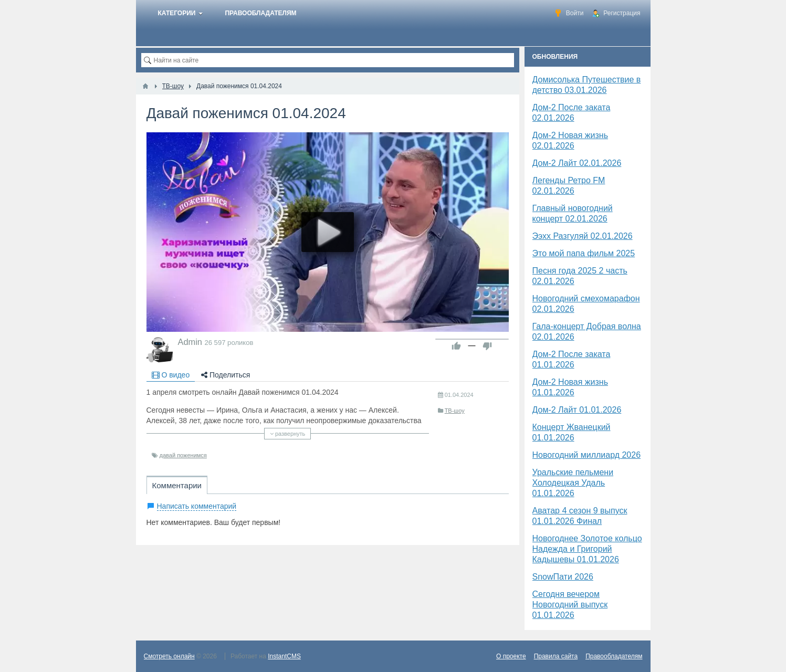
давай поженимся (183, 455)
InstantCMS (284, 656)
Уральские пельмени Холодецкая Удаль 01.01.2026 (573, 483)
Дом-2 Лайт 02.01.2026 (577, 163)
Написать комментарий (197, 506)
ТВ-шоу (455, 411)
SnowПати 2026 (563, 577)
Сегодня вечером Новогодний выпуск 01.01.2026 (570, 605)
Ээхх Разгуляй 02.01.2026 (583, 236)
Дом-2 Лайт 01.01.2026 (577, 410)
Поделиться (226, 375)
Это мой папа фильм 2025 (584, 253)
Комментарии (177, 485)
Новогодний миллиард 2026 (587, 455)
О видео (171, 375)
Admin (190, 342)
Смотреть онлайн (169, 656)
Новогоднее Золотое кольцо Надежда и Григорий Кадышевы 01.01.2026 (587, 549)
